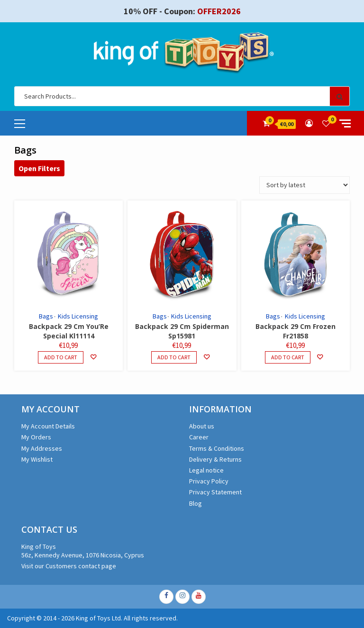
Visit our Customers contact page (69, 566)
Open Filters (39, 168)
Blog (196, 503)
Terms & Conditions (217, 448)
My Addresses (42, 448)
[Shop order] (305, 185)
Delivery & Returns (215, 459)
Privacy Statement (215, 492)
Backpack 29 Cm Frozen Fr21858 (296, 331)
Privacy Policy (209, 481)
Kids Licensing (78, 316)
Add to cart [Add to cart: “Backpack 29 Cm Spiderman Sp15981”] (174, 357)
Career (199, 437)
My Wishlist (37, 459)
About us (202, 426)
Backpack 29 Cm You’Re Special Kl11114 (69, 331)
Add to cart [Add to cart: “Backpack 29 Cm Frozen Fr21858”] (288, 357)
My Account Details (48, 426)
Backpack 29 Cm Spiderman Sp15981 (182, 331)
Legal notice (206, 470)
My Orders (36, 437)
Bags (46, 316)
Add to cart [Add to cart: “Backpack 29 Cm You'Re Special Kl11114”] (61, 357)
